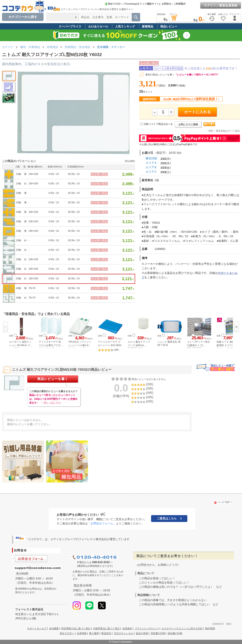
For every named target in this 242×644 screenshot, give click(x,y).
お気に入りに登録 (188, 124)
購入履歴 (94, 633)
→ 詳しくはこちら (51, 403)
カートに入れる (198, 112)
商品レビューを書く (53, 379)
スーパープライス (70, 26)
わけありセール (98, 26)
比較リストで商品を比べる (158, 124)
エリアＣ (151, 172)
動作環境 (210, 628)
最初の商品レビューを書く (160, 75)
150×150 (33, 174)
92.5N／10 (74, 174)
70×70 (32, 288)
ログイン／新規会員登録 (221, 5)
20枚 (19, 193)
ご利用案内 (179, 4)
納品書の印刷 (175, 633)
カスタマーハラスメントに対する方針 (182, 628)
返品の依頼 (142, 633)
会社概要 (54, 628)
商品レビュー (169, 26)
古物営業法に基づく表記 (106, 628)
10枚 (19, 174)
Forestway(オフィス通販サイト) (142, 4)
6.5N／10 (54, 174)
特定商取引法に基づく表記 (76, 628)
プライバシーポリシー (147, 628)
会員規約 (127, 628)
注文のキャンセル (124, 633)
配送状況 (106, 633)
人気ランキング (125, 26)
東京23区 (151, 158)
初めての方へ (114, 4)
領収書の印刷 (158, 633)
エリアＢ (151, 167)
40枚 (19, 288)
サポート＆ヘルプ (37, 628)
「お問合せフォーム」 (102, 523)
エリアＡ (151, 163)
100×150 (33, 212)
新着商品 (148, 26)
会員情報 (82, 633)
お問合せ (167, 4)
